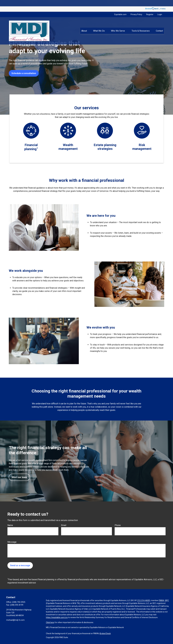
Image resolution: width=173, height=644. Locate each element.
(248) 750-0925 (19, 602)
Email (64, 525)
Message (12, 542)
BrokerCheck (105, 633)
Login (160, 8)
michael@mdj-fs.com (15, 620)
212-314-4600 (143, 600)
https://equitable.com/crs (57, 617)
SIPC (167, 600)
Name (10, 525)
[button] (84, 24)
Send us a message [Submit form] (20, 565)
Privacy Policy (136, 8)
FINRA (161, 600)
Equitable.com (120, 8)
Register (150, 8)
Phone (118, 525)
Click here (50, 622)
